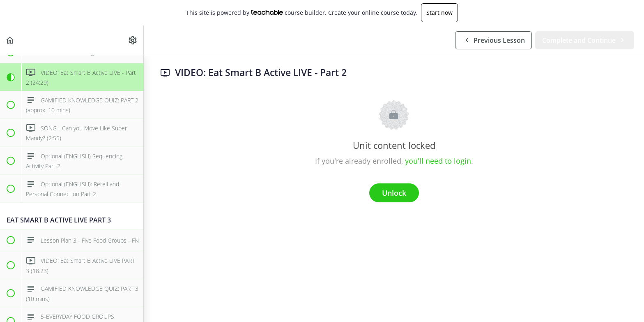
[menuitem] (133, 40)
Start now (439, 13)
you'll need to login (438, 161)
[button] (10, 40)
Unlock (394, 193)
